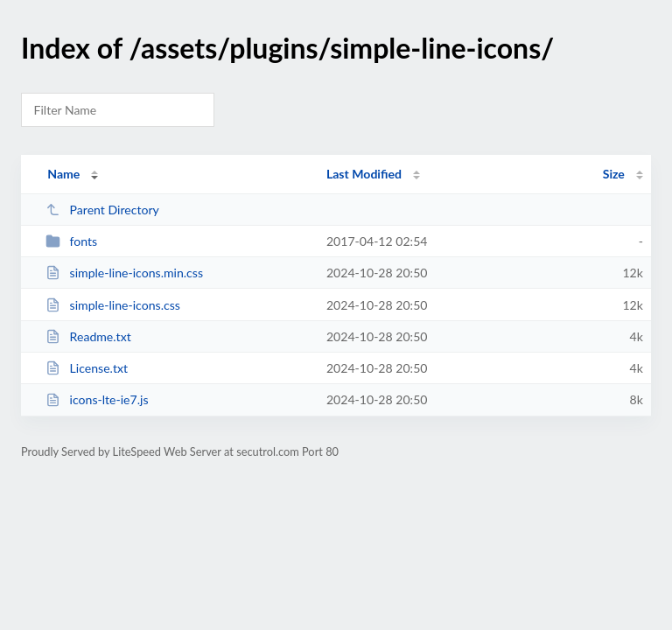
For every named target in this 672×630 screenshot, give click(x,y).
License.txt (87, 368)
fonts (71, 241)
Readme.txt (88, 336)
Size (614, 174)
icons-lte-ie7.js (97, 399)
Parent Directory (102, 210)
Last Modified (364, 174)
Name (63, 174)
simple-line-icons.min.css (124, 273)
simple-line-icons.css (113, 305)
